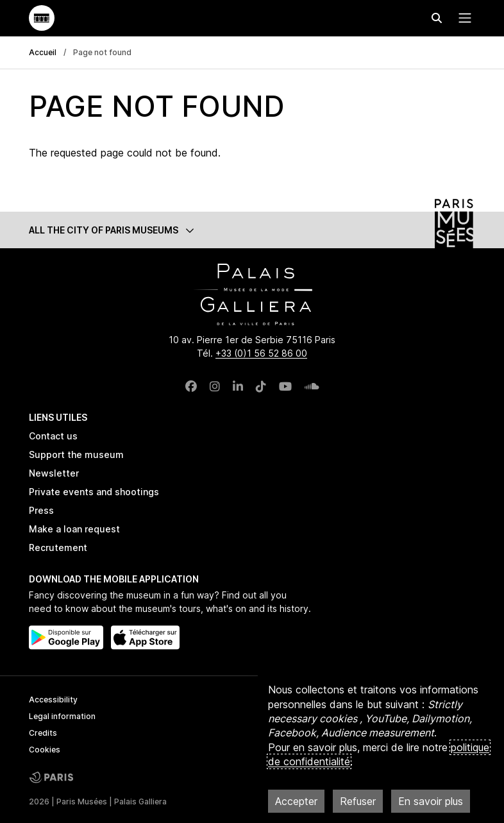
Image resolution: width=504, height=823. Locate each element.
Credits (43, 733)
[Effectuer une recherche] (437, 18)
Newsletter (54, 473)
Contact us (53, 436)
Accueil (43, 52)
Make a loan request (74, 529)
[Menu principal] (462, 18)
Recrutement (58, 547)
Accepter (296, 801)
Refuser (358, 801)
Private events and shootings (94, 492)
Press (41, 510)
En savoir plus (431, 801)
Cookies (45, 750)
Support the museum (76, 454)
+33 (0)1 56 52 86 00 (261, 353)
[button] (252, 230)
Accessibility (53, 700)
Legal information (62, 716)
